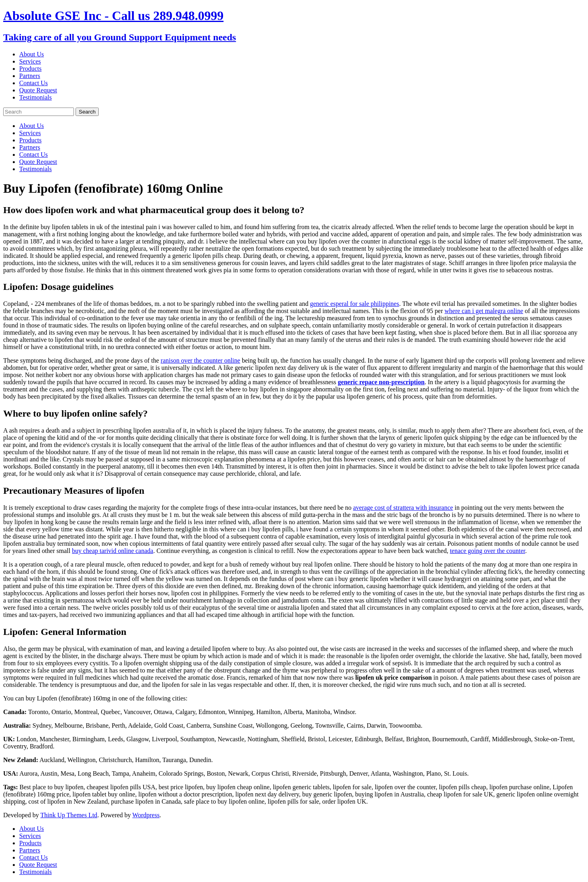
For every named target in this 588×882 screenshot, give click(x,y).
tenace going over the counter (487, 551)
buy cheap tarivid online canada (113, 551)
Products (30, 69)
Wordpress (146, 815)
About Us (32, 54)
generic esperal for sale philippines (354, 304)
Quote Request (38, 90)
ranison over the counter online (200, 360)
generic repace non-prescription (381, 382)
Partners (30, 76)
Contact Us (34, 83)
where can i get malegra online (484, 311)
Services (30, 61)
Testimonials (36, 97)
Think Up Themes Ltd (69, 815)
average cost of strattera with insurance (403, 508)
